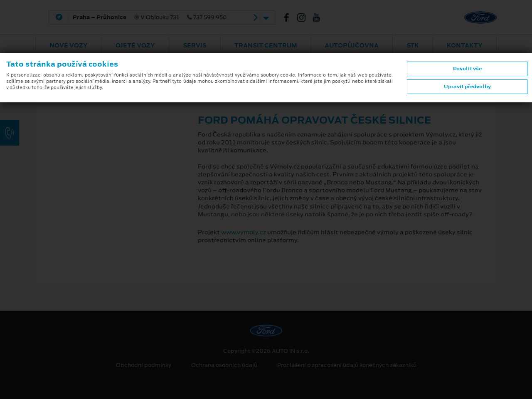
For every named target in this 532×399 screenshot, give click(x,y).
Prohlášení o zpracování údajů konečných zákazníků (347, 365)
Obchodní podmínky (144, 365)
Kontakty (465, 45)
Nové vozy (69, 45)
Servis (195, 45)
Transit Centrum (266, 45)
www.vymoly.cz (244, 232)
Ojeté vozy (135, 45)
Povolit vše (467, 69)
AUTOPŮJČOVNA (352, 45)
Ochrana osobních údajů (224, 365)
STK (413, 45)
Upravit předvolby (467, 87)
